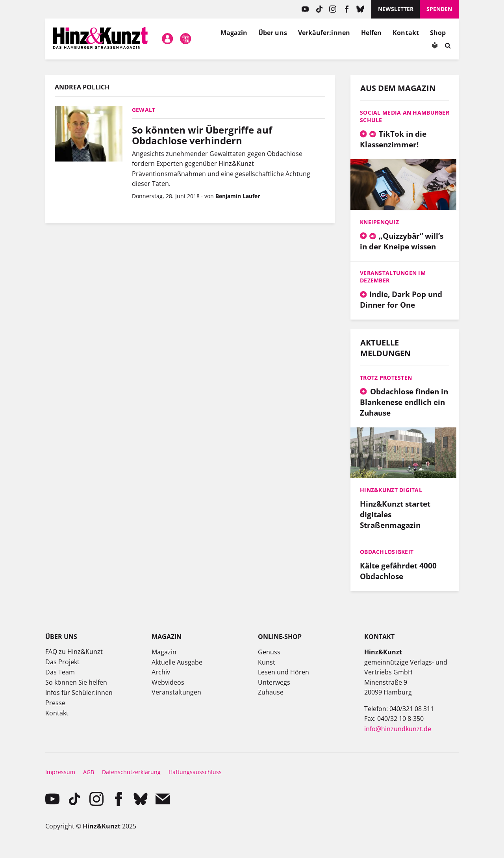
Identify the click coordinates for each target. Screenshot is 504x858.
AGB (89, 772)
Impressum (60, 772)
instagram (333, 9)
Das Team (60, 672)
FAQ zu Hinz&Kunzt (74, 652)
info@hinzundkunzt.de (398, 729)
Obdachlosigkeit (387, 552)
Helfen (371, 33)
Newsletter (396, 9)
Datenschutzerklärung (131, 772)
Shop (438, 33)
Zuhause (271, 692)
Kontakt (406, 33)
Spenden (439, 9)
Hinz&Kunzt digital (391, 490)
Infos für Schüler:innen (79, 693)
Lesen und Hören (283, 672)
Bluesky (360, 9)
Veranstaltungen (176, 692)
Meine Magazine (186, 39)
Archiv (161, 672)
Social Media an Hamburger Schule (405, 116)
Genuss (269, 652)
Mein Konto (167, 39)
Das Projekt (62, 662)
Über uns (273, 33)
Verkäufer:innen (324, 33)
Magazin (234, 33)
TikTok (319, 9)
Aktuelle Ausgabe (177, 662)
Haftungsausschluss (195, 772)
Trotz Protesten (386, 378)
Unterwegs (274, 682)
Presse (55, 703)
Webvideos (168, 682)
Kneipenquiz (379, 222)
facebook (347, 9)
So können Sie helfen (76, 682)
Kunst (267, 662)
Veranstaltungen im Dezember (393, 277)
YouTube (305, 9)
